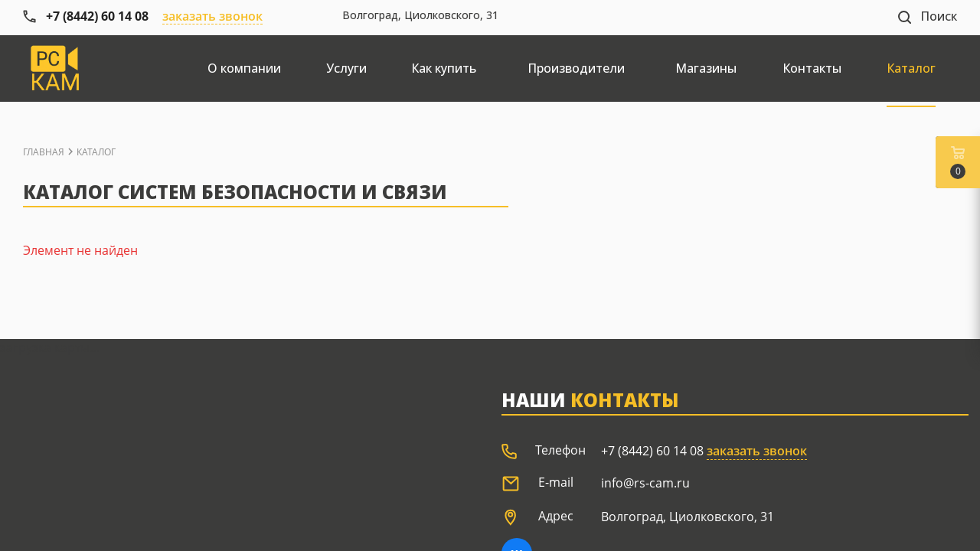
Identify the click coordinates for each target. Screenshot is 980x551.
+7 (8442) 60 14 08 (652, 451)
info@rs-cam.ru (645, 483)
